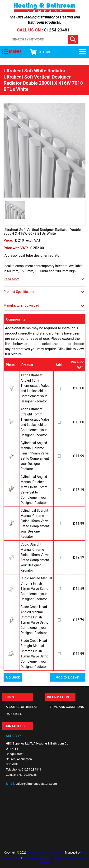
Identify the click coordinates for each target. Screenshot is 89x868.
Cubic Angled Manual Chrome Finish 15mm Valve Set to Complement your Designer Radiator (36, 589)
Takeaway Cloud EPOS (37, 858)
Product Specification (19, 292)
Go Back (13, 677)
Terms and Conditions (66, 707)
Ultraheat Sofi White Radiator (35, 71)
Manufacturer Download (21, 305)
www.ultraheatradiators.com (45, 853)
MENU (15, 51)
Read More (12, 279)
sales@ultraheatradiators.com (36, 784)
